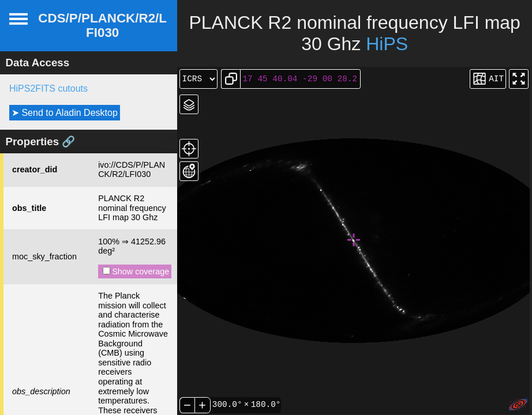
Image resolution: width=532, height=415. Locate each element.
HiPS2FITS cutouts (48, 88)
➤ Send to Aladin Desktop (65, 113)
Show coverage (136, 271)
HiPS (387, 44)
